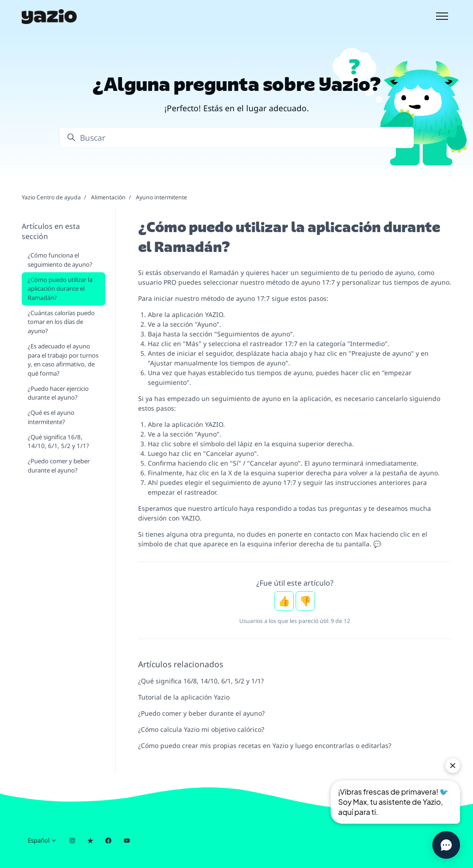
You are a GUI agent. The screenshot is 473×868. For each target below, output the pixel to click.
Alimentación (108, 197)
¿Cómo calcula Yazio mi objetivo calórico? (201, 729)
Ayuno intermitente (161, 197)
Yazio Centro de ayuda (51, 197)
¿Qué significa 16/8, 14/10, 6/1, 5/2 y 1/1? (201, 681)
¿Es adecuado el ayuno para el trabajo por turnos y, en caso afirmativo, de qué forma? (63, 360)
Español (42, 840)
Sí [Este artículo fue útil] (284, 601)
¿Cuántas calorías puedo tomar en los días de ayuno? (61, 322)
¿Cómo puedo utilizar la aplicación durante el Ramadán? (60, 289)
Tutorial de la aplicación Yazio (184, 697)
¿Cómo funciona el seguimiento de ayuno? (60, 260)
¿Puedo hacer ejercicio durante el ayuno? (58, 393)
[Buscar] (236, 138)
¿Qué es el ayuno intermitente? (51, 417)
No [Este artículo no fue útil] (305, 601)
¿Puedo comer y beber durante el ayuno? (201, 713)
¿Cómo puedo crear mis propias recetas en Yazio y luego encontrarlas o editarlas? (265, 745)
